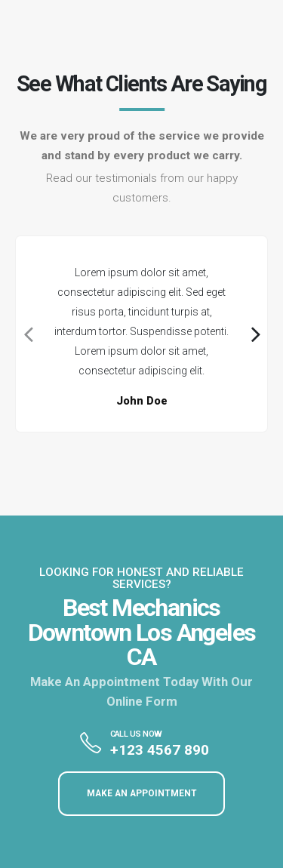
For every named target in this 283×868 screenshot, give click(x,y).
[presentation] (27, 334)
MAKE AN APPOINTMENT (142, 793)
